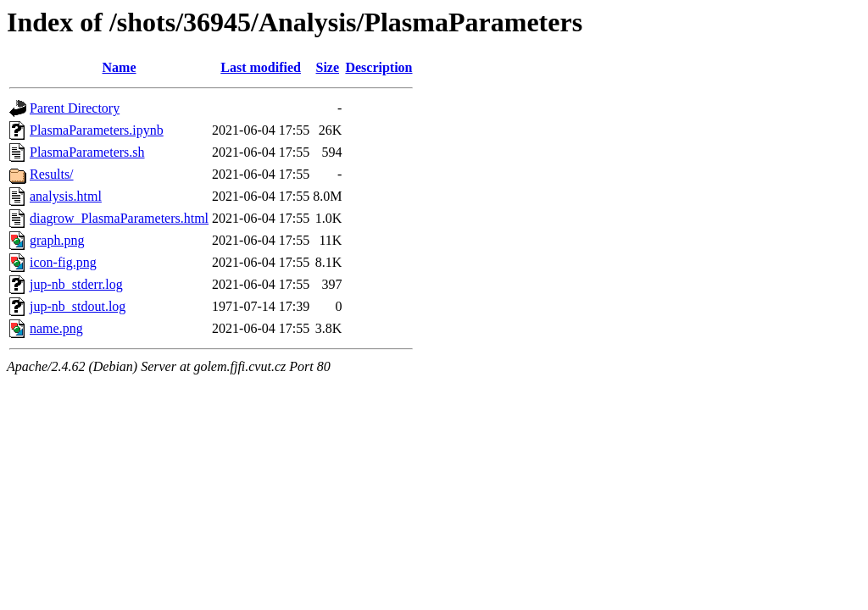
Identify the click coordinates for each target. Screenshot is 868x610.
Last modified (261, 67)
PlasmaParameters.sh (87, 152)
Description (378, 67)
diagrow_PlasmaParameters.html (119, 218)
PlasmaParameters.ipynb (97, 130)
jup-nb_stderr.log (76, 284)
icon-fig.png (63, 262)
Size (328, 67)
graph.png (57, 240)
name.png (56, 328)
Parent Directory (75, 108)
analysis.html (66, 196)
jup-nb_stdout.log (78, 306)
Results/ (52, 174)
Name (120, 67)
